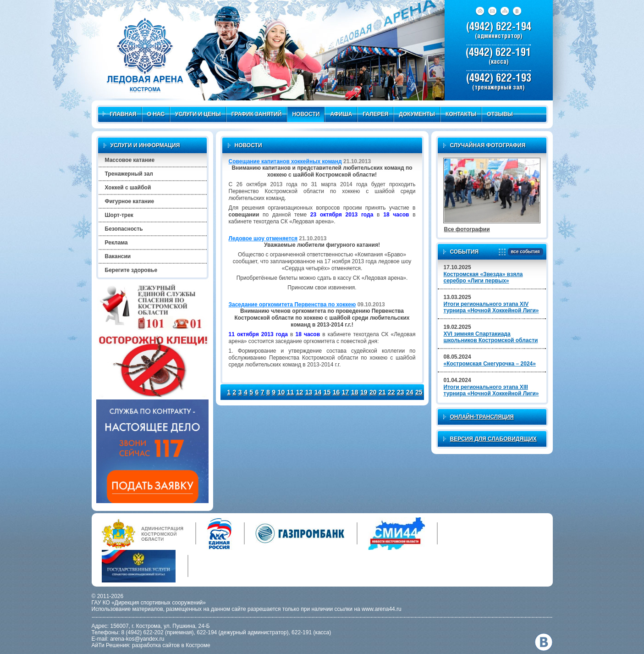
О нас (156, 114)
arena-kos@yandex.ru (137, 639)
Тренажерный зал (129, 174)
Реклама (116, 243)
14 (318, 392)
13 (309, 392)
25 (419, 392)
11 (291, 392)
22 (391, 392)
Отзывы (500, 114)
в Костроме (196, 645)
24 (410, 392)
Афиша (341, 114)
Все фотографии (467, 229)
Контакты (461, 114)
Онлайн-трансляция (482, 417)
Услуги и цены (198, 114)
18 (355, 392)
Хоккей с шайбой (128, 188)
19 (364, 392)
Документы (417, 114)
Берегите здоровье (131, 270)
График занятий (257, 114)
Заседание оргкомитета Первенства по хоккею (292, 305)
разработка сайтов (156, 645)
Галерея (375, 114)
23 (401, 392)
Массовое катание (130, 160)
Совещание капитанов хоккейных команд (285, 161)
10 (281, 392)
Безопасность (124, 229)
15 (327, 392)
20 (373, 392)
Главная (120, 114)
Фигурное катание (130, 201)
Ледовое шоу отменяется (263, 238)
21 (382, 392)
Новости (306, 114)
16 (336, 392)
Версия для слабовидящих (493, 439)
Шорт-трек (119, 215)
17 (346, 392)
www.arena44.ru (382, 609)
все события (524, 252)
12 (300, 392)
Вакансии (118, 256)
